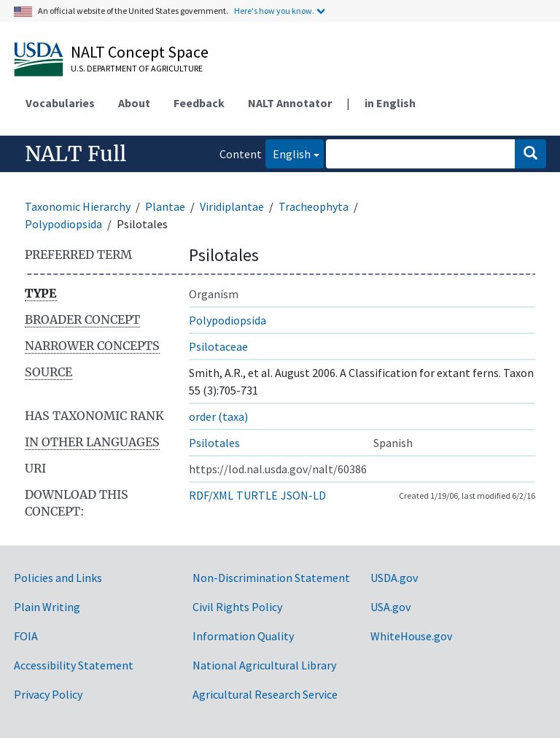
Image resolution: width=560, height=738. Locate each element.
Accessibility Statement (74, 665)
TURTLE (257, 495)
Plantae (165, 206)
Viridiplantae (232, 206)
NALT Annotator (290, 103)
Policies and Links (58, 578)
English (288, 153)
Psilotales (214, 443)
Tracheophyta (314, 206)
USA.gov (390, 607)
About (134, 103)
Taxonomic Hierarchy (78, 206)
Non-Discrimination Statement (271, 578)
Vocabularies (60, 103)
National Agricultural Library (264, 665)
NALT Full (75, 154)
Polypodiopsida (63, 224)
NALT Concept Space (140, 52)
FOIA (26, 636)
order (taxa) (218, 416)
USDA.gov (394, 578)
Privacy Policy (48, 694)
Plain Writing (47, 607)
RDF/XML (211, 495)
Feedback (199, 103)
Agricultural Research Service (265, 694)
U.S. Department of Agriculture (137, 68)
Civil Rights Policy (237, 607)
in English (390, 103)
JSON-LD (303, 495)
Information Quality (243, 636)
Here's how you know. (274, 11)
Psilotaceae (218, 346)
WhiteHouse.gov (411, 636)
